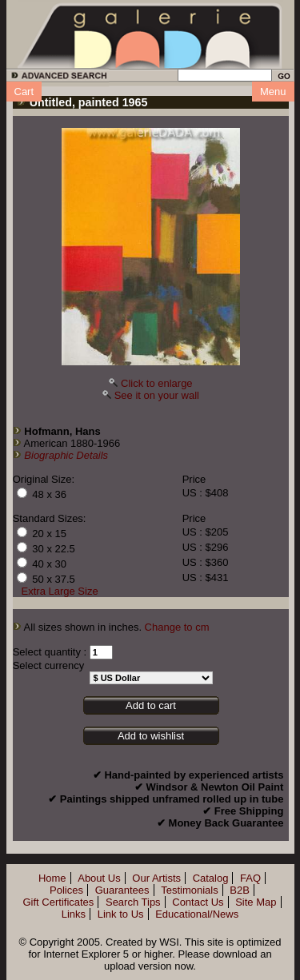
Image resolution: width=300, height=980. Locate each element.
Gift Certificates (58, 902)
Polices (66, 890)
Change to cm (177, 627)
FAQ (250, 878)
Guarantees (122, 890)
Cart (24, 92)
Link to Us (121, 914)
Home (52, 878)
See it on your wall (157, 395)
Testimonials (190, 890)
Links (74, 914)
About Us (99, 878)
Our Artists (156, 878)
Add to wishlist (151, 736)
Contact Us (198, 902)
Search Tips (133, 902)
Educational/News (197, 914)
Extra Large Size (60, 591)
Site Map (256, 902)
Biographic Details (66, 455)
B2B (240, 890)
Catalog (211, 878)
